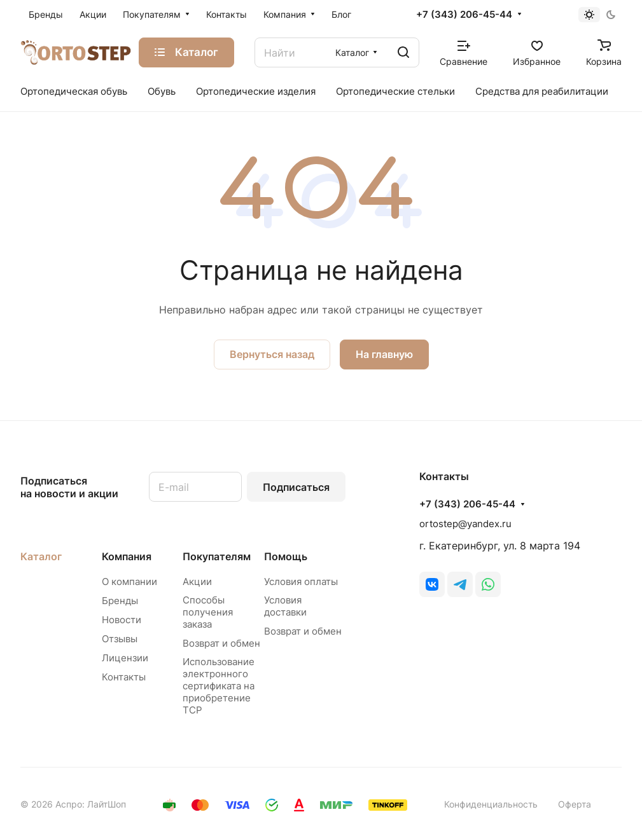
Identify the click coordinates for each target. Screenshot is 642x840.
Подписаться (296, 487)
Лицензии (125, 658)
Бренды (120, 601)
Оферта (575, 804)
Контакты (124, 677)
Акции (197, 582)
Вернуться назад (272, 354)
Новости (122, 620)
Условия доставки (285, 606)
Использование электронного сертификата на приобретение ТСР (219, 686)
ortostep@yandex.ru (465, 524)
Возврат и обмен (221, 643)
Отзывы (120, 639)
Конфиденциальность (491, 804)
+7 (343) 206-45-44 (464, 15)
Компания (127, 556)
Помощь (286, 556)
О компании (129, 582)
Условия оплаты (301, 582)
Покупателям (217, 556)
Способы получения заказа (208, 612)
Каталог (41, 556)
